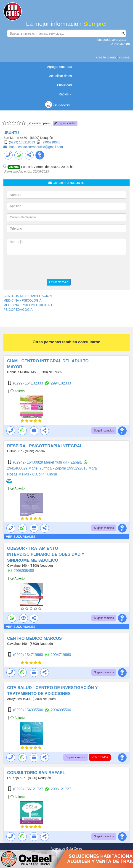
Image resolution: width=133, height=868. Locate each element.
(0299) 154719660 (28, 655)
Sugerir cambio (65, 123)
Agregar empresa (59, 67)
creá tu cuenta (106, 57)
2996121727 (61, 789)
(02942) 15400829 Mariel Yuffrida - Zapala (48, 462)
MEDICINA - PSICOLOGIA (22, 300)
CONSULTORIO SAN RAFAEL (36, 773)
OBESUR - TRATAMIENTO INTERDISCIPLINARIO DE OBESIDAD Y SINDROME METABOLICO (46, 554)
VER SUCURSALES (21, 537)
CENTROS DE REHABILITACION (28, 296)
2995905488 (24, 571)
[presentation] (42, 267)
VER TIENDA (100, 757)
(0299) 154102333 (28, 383)
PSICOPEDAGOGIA (18, 310)
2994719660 (61, 655)
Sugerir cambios (104, 431)
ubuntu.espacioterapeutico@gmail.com (35, 147)
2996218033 (51, 142)
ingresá (124, 57)
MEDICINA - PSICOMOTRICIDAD (28, 305)
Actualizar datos (60, 76)
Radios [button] (65, 94)
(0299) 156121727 (28, 789)
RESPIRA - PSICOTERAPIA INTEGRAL (45, 446)
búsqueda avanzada (112, 40)
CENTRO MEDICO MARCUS (34, 638)
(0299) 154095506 (28, 710)
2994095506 (61, 710)
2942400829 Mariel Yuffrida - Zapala (37, 468)
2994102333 (61, 383)
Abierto (17, 391)
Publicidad (120, 44)
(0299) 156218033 (22, 142)
